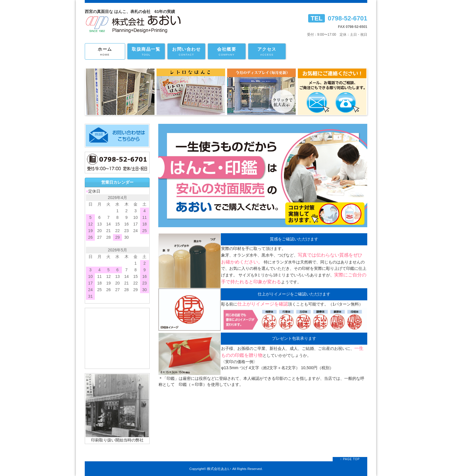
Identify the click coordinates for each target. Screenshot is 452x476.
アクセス (267, 52)
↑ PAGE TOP (350, 459)
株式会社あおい (219, 469)
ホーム (105, 52)
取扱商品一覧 (146, 52)
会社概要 (227, 52)
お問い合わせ (186, 52)
